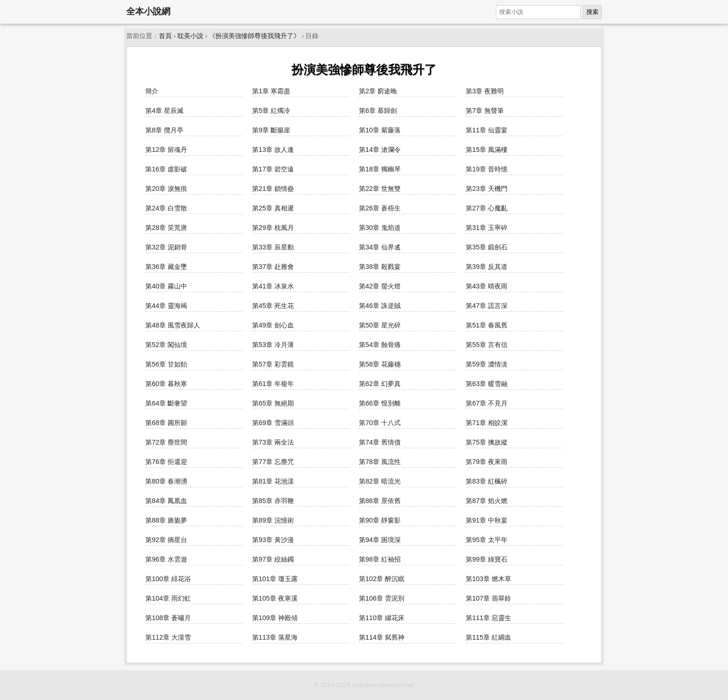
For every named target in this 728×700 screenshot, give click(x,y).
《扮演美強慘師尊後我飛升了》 (254, 36)
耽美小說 (190, 36)
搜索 (592, 12)
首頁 (165, 36)
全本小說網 (148, 11)
